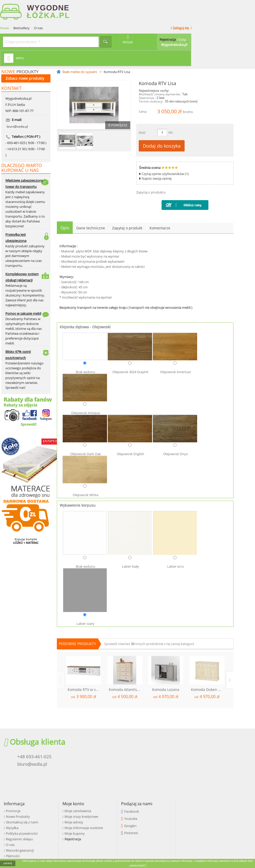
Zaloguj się (242, 6)
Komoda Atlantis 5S (125, 667)
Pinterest (209, 752)
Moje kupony (153, 752)
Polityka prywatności (102, 752)
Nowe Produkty (98, 736)
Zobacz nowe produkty (27, 56)
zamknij (8, 863)
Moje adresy (153, 741)
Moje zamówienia (157, 730)
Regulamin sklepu (99, 758)
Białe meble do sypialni (80, 50)
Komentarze (160, 206)
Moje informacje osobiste (163, 747)
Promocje (93, 730)
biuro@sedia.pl (17, 110)
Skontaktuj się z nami (102, 741)
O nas (102, 6)
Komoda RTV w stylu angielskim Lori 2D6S (84, 667)
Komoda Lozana (166, 667)
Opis (65, 206)
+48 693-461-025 (37, 741)
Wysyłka (92, 747)
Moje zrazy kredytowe (160, 736)
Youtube (208, 738)
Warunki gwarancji (100, 769)
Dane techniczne (91, 206)
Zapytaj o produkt (127, 206)
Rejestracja (152, 758)
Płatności (93, 775)
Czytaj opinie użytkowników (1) (165, 151)
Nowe (68, 6)
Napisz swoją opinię (157, 156)
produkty (20, 49)
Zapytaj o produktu (151, 170)
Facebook (209, 730)
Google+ (208, 745)
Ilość (142, 110)
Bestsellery (85, 6)
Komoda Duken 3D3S (208, 667)
